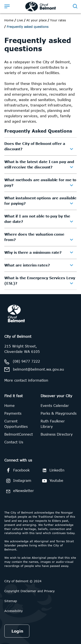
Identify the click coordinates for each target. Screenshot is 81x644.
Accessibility (13, 611)
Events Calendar (55, 406)
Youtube (52, 481)
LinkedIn (52, 470)
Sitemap (11, 601)
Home (9, 20)
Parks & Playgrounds (59, 413)
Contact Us (14, 442)
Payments (13, 413)
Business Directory (57, 434)
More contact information (26, 380)
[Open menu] (7, 6)
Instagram (18, 481)
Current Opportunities (16, 424)
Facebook (17, 470)
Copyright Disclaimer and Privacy (29, 591)
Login (17, 631)
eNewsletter (19, 491)
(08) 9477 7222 (26, 361)
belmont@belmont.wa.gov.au (38, 369)
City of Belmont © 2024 (23, 581)
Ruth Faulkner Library (53, 424)
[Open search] (75, 6)
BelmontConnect (19, 434)
